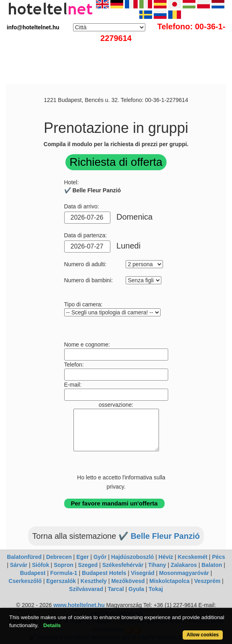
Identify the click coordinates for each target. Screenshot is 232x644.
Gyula (136, 589)
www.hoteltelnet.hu (79, 605)
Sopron (64, 565)
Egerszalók (61, 581)
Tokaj (156, 589)
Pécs (219, 557)
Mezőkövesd (128, 581)
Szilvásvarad (86, 589)
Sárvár (19, 565)
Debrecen (59, 557)
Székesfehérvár (123, 565)
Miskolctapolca (169, 581)
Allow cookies (203, 635)
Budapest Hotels (104, 573)
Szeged (88, 565)
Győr (100, 557)
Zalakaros (184, 565)
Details (52, 625)
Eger (82, 557)
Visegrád (143, 573)
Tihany (157, 565)
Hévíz (166, 557)
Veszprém (207, 581)
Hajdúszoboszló (133, 557)
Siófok (41, 565)
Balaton (212, 565)
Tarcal (116, 589)
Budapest (33, 573)
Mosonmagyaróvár (184, 573)
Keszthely (94, 581)
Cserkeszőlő (25, 581)
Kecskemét (193, 557)
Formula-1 (64, 573)
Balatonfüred (24, 557)
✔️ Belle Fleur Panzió (159, 536)
